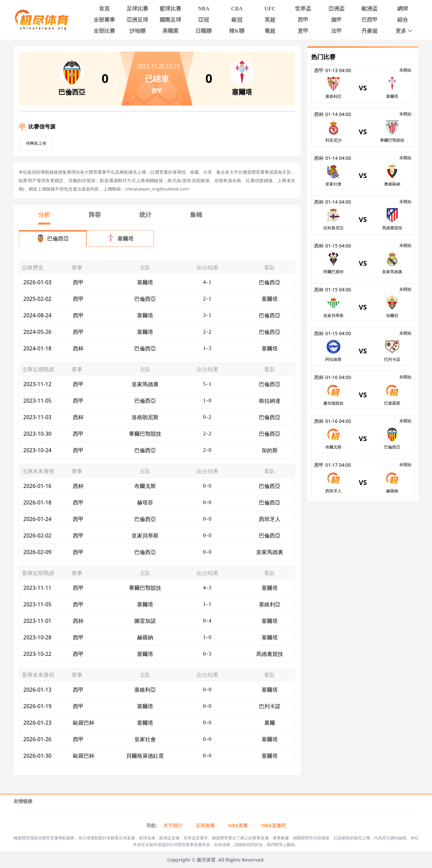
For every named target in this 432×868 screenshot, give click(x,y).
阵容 (95, 214)
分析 (44, 214)
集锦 (196, 214)
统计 (145, 214)
